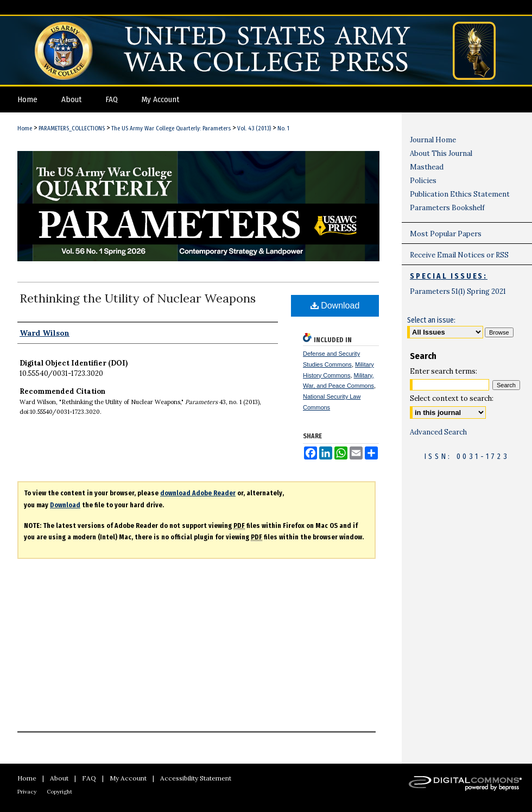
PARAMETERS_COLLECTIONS (72, 128)
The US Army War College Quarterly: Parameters (171, 128)
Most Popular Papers (446, 234)
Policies (423, 181)
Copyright (59, 792)
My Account (128, 778)
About (59, 778)
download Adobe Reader (198, 493)
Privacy (27, 792)
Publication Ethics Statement (460, 194)
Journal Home (433, 140)
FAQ (89, 778)
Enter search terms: (444, 371)
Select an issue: (431, 320)
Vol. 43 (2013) (254, 128)
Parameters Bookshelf (447, 208)
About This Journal (441, 153)
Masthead (427, 167)
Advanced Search (438, 432)
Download (335, 306)
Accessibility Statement (196, 778)
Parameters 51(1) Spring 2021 (458, 291)
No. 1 (283, 128)
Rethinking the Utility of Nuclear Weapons (138, 298)
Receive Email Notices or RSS (459, 255)
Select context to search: (452, 398)
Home (25, 128)
